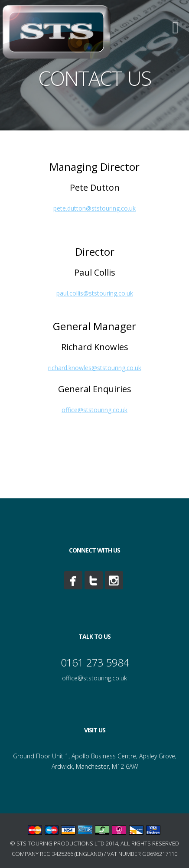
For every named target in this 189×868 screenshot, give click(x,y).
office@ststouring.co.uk (94, 410)
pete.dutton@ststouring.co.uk (94, 208)
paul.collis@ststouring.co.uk (95, 293)
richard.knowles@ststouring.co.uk (95, 368)
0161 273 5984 (95, 662)
